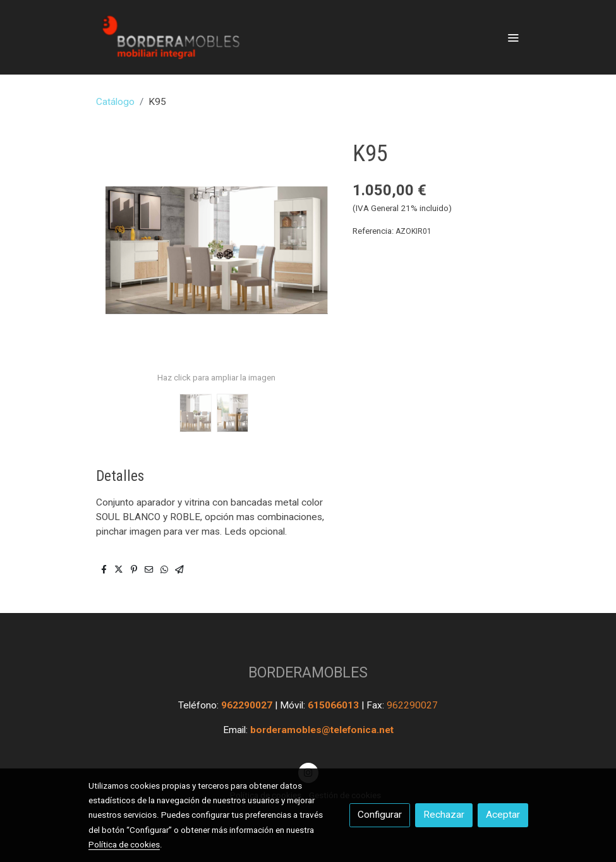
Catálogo (115, 102)
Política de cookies (124, 844)
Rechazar (444, 815)
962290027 (248, 705)
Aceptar (503, 815)
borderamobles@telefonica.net (322, 730)
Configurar (380, 815)
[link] (169, 37)
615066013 (335, 705)
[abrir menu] (513, 37)
